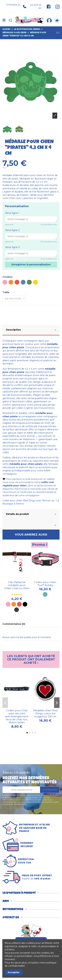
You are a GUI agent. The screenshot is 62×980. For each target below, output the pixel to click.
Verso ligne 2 (12, 230)
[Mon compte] (49, 20)
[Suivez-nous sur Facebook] (49, 7)
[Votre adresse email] (21, 790)
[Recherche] (10, 20)
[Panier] (57, 20)
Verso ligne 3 (12, 247)
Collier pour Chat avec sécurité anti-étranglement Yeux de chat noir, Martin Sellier (17, 716)
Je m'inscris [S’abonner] (50, 790)
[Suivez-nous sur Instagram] (56, 7)
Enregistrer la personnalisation (31, 265)
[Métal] (17, 610)
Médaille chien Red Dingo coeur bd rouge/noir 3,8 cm (45, 713)
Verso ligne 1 (12, 213)
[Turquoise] (45, 594)
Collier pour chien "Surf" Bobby (45, 584)
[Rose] (8, 604)
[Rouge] (19, 604)
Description (31, 330)
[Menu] (4, 20)
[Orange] (14, 604)
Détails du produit (31, 514)
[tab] (31, 330)
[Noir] (25, 604)
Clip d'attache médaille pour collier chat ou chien (17, 585)
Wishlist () (13, 5)
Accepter (14, 972)
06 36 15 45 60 (32, 7)
